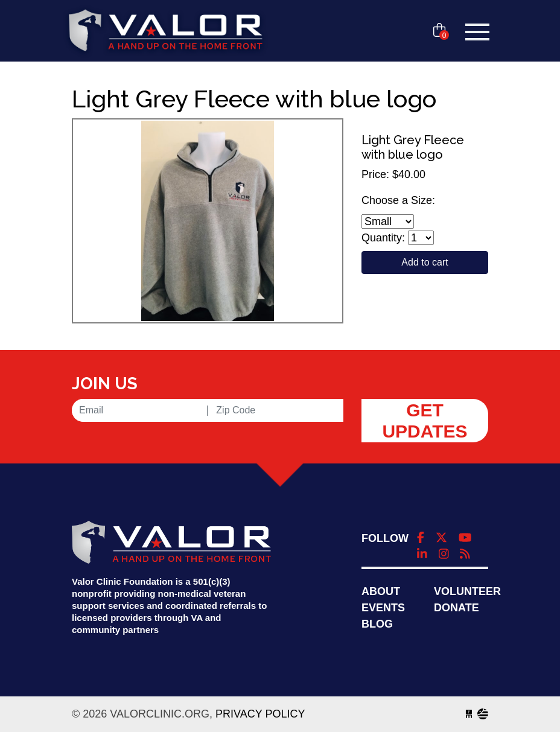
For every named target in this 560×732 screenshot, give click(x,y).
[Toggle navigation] (477, 32)
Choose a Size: (398, 200)
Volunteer (467, 591)
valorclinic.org (165, 32)
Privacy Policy (260, 714)
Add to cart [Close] (425, 262)
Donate (457, 608)
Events (383, 608)
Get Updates (425, 421)
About (381, 591)
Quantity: (383, 238)
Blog (377, 624)
